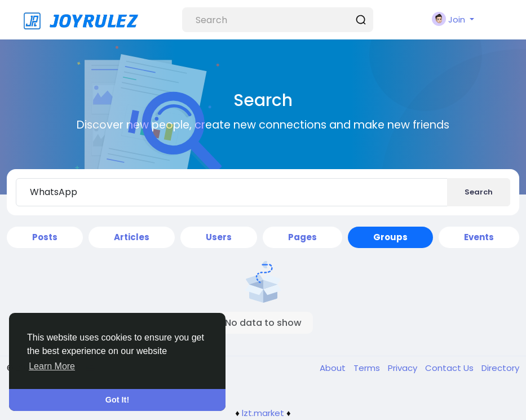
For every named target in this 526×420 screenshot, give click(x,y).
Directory (500, 368)
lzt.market (263, 413)
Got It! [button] (117, 400)
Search (479, 192)
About (334, 368)
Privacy (404, 368)
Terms (368, 368)
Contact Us (450, 368)
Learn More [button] (52, 366)
